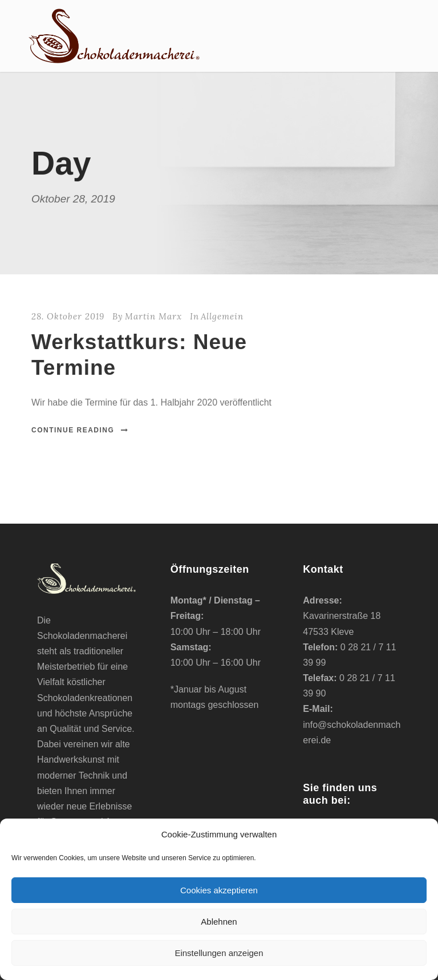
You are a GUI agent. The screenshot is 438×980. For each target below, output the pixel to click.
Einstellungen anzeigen (219, 953)
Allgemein (222, 316)
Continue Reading (80, 430)
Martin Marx (153, 316)
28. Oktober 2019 (68, 316)
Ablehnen (219, 922)
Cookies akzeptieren (219, 890)
